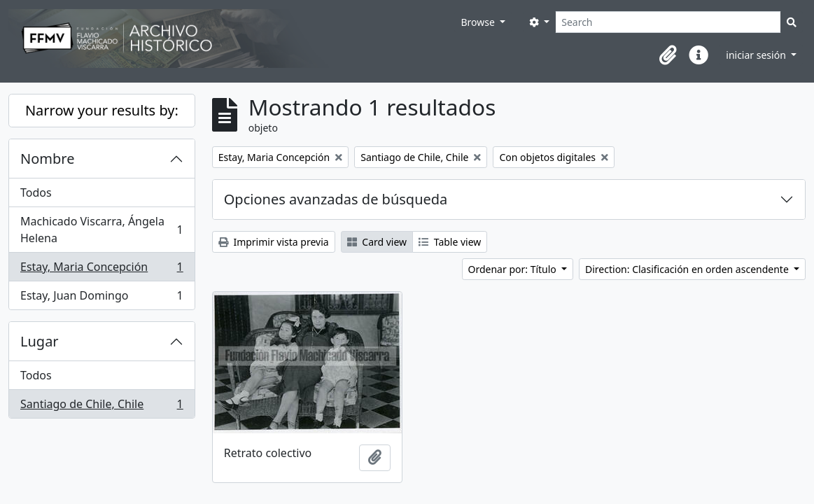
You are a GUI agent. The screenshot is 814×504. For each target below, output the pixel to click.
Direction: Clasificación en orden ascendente (688, 269)
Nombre (47, 159)
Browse (479, 22)
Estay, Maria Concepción (101, 270)
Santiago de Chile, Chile (101, 407)
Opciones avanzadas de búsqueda (336, 199)
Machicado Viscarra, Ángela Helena (101, 230)
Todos (36, 192)
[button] (668, 55)
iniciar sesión (757, 55)
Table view (450, 242)
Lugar (40, 341)
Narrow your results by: (102, 110)
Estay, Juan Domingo (101, 298)
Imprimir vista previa (274, 242)
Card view (377, 242)
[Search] (668, 22)
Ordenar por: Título (514, 269)
